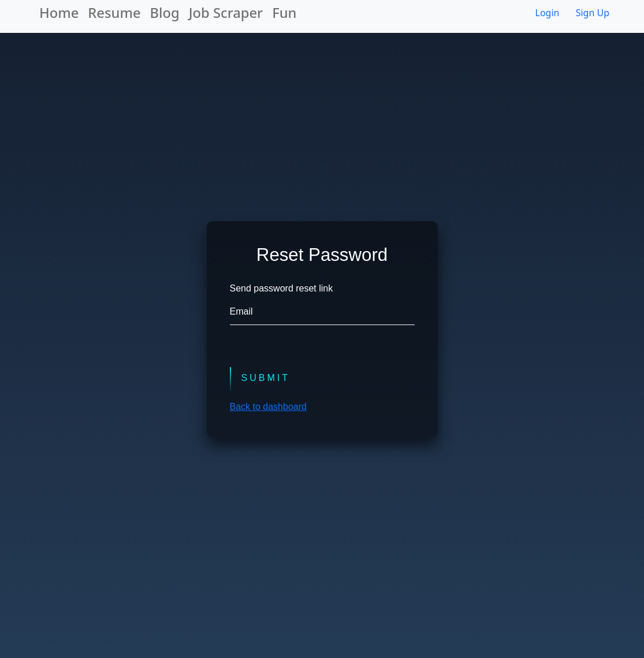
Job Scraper (226, 13)
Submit (266, 378)
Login (548, 13)
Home (59, 13)
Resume (114, 13)
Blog (165, 13)
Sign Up (593, 13)
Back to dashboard (268, 407)
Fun (284, 13)
